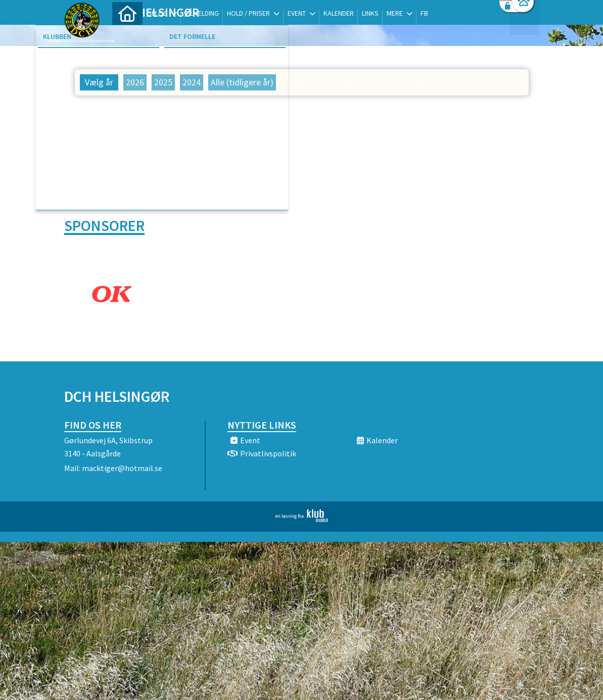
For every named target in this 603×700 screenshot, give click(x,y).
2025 (163, 82)
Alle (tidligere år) (242, 82)
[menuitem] (127, 34)
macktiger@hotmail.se (122, 467)
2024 (192, 82)
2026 (135, 82)
